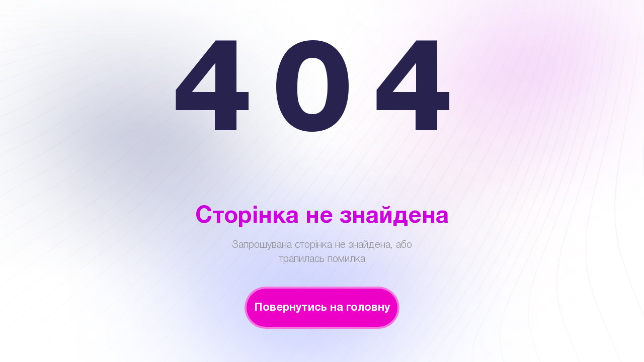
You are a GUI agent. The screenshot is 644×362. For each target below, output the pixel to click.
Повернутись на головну (322, 308)
